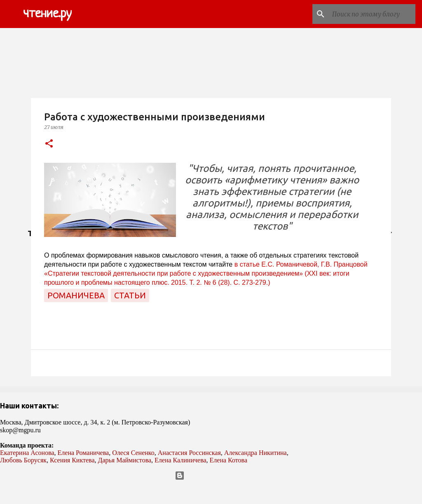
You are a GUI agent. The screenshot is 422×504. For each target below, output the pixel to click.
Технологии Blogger (211, 476)
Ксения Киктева (72, 460)
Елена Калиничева (181, 460)
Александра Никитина (256, 453)
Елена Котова (229, 460)
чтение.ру (47, 14)
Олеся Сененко (133, 453)
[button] (49, 144)
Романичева (76, 295)
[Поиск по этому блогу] (372, 14)
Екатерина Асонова (27, 453)
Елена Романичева (83, 453)
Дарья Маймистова (125, 460)
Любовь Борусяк (23, 460)
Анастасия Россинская (189, 453)
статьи (130, 295)
